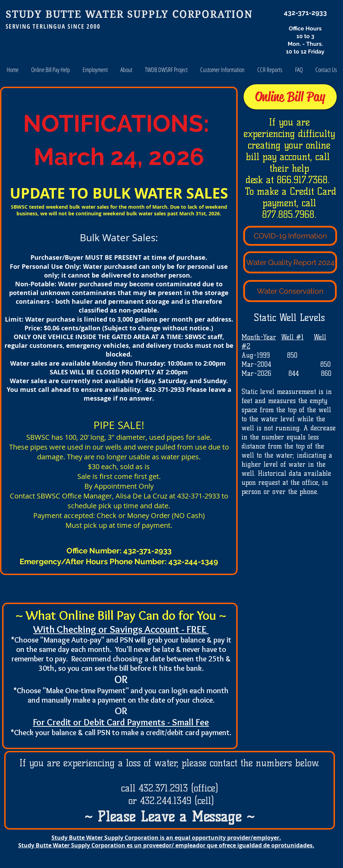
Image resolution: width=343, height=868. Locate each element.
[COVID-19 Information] (290, 236)
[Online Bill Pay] (290, 97)
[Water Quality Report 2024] (290, 262)
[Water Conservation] (290, 291)
